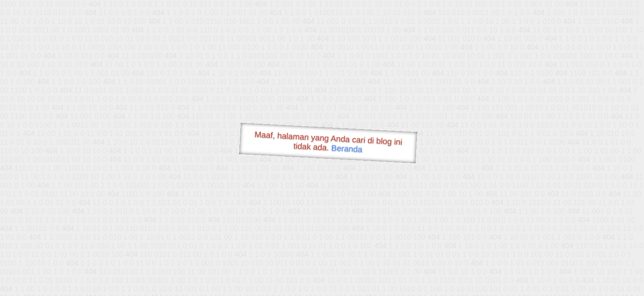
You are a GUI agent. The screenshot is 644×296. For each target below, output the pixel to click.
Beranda (347, 148)
